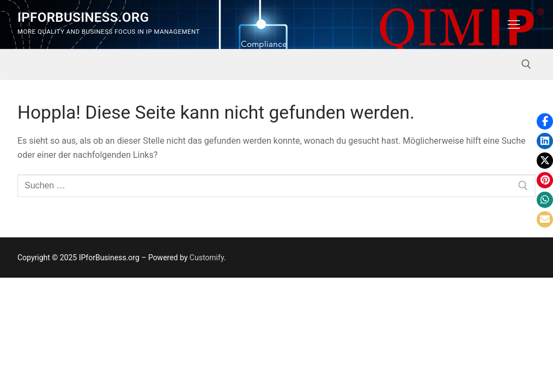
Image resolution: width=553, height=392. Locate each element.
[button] (545, 121)
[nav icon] (514, 24)
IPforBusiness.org (83, 17)
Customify (207, 258)
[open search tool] (526, 64)
